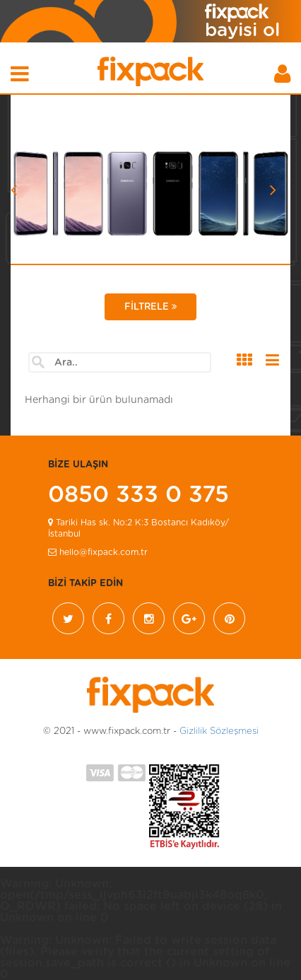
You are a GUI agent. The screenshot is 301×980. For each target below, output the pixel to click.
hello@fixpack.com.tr (98, 552)
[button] (31, 211)
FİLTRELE (150, 307)
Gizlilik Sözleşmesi (219, 731)
